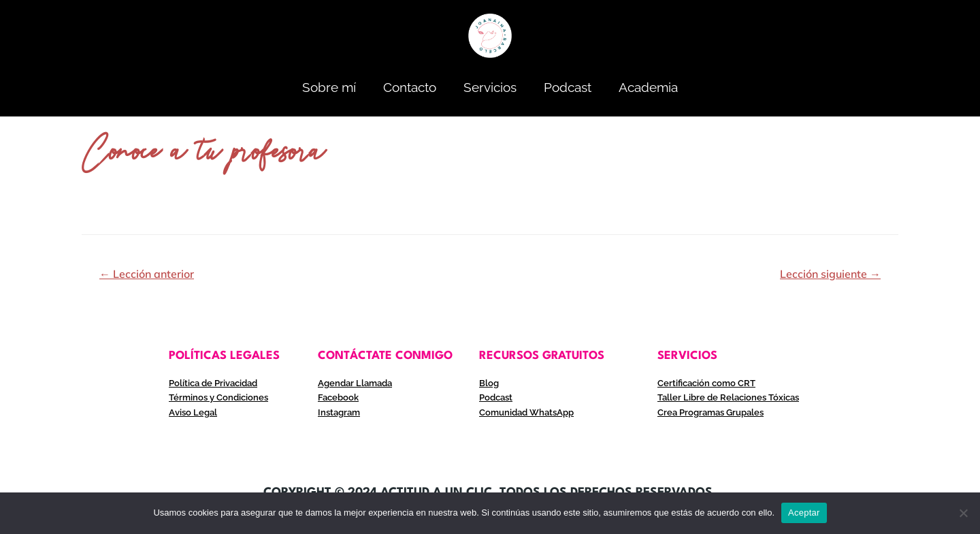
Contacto (410, 87)
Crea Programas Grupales (715, 411)
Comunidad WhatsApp (530, 411)
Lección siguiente (830, 274)
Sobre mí (329, 87)
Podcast (568, 87)
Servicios (490, 87)
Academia (648, 87)
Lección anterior (147, 274)
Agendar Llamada (358, 383)
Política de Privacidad (217, 383)
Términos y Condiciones (221, 397)
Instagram (341, 411)
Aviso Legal (194, 411)
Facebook (340, 397)
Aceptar (804, 513)
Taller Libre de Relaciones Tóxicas (732, 397)
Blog (489, 383)
